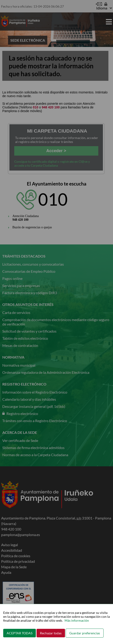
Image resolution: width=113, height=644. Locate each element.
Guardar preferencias (85, 633)
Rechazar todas (51, 633)
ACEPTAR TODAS (20, 633)
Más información (77, 620)
